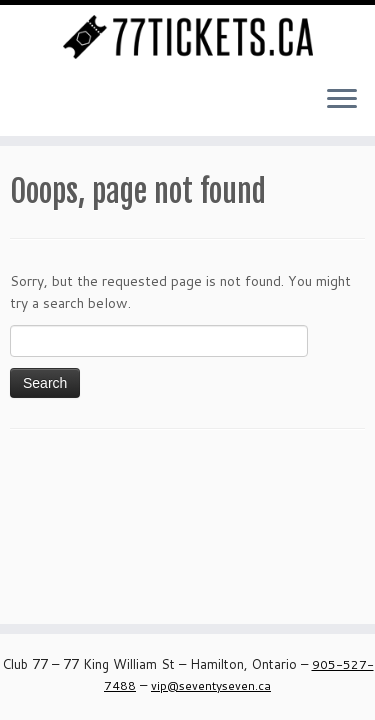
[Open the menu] (342, 100)
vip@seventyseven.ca (211, 685)
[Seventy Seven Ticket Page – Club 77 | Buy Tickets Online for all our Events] (187, 37)
